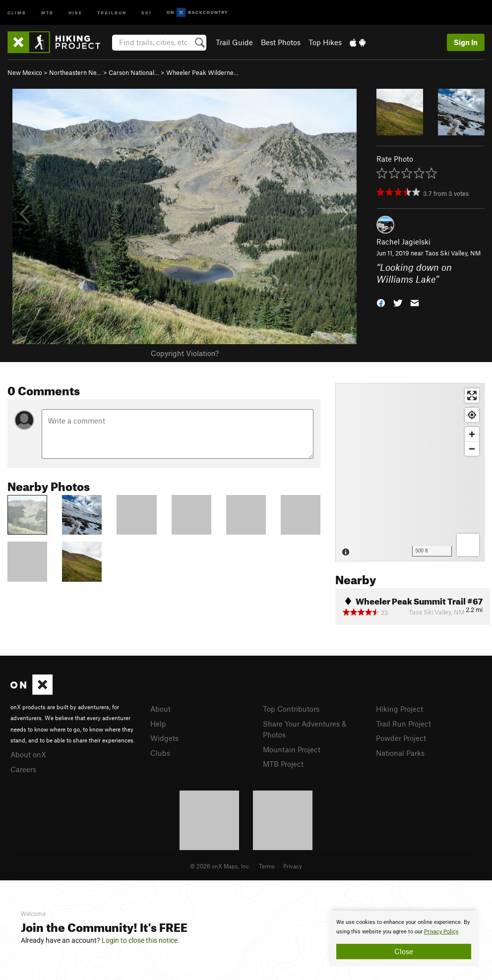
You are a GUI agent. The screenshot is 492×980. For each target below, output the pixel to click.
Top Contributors (291, 709)
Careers (23, 769)
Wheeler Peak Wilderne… (202, 72)
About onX (28, 754)
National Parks (400, 753)
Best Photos (281, 42)
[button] (381, 302)
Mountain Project (292, 749)
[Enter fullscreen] (472, 396)
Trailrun (112, 12)
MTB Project (283, 764)
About (160, 709)
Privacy (293, 866)
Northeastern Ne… (75, 72)
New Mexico (25, 72)
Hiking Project (400, 709)
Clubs (160, 753)
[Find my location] (472, 415)
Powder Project (401, 738)
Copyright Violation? (185, 353)
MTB (47, 12)
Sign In (466, 42)
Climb (17, 12)
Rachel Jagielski (403, 242)
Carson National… (134, 72)
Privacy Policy (441, 932)
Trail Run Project (403, 724)
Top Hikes (325, 42)
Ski (147, 12)
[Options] (468, 545)
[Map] (410, 472)
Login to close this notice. (141, 940)
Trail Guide (234, 42)
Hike (75, 12)
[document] (404, 938)
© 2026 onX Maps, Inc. (220, 866)
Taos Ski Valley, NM (453, 253)
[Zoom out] (472, 449)
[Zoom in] (472, 434)
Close (404, 951)
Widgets (164, 738)
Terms (267, 866)
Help (158, 724)
